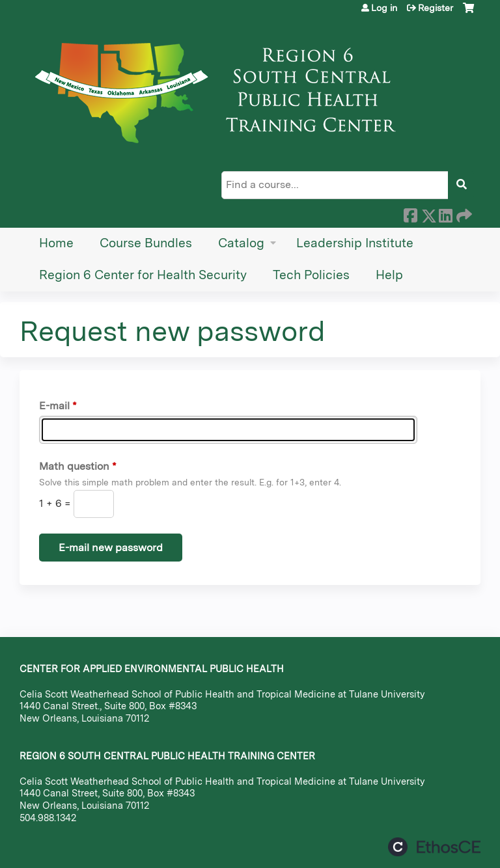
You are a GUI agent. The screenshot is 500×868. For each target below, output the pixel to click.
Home (56, 243)
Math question (74, 466)
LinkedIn (445, 213)
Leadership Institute (355, 243)
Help (389, 275)
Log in (384, 8)
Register (436, 8)
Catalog (241, 243)
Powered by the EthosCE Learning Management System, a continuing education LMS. (434, 847)
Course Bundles (146, 243)
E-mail (54, 406)
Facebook (410, 213)
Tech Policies (311, 275)
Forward (463, 213)
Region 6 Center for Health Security (143, 275)
